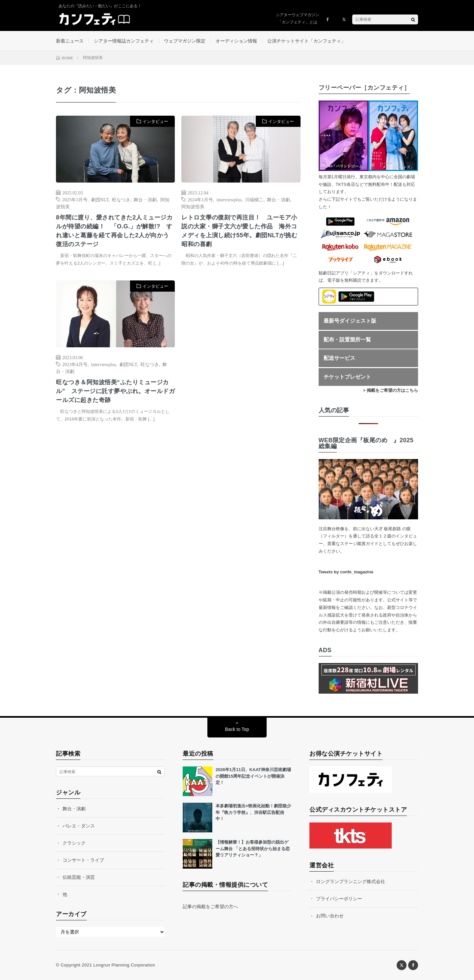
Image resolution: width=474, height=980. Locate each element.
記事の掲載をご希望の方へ (210, 907)
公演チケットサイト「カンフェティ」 (306, 41)
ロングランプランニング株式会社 (351, 881)
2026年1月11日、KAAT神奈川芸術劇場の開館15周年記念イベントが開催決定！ (253, 776)
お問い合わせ (330, 916)
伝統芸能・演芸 (79, 877)
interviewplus (229, 199)
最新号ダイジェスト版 (350, 321)
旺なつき (121, 199)
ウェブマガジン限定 (185, 41)
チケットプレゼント (347, 377)
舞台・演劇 (145, 199)
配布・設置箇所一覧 (347, 340)
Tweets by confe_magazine (346, 572)
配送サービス (339, 358)
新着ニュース (70, 41)
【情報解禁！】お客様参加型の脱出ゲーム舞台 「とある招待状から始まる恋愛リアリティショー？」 (253, 849)
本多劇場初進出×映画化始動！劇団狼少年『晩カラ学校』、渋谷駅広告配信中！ (253, 812)
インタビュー (155, 121)
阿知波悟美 (193, 206)
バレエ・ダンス (79, 826)
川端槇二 (254, 199)
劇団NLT (100, 199)
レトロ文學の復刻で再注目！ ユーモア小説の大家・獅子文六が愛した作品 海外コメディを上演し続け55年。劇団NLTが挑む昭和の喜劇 (239, 231)
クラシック (74, 843)
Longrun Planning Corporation (124, 965)
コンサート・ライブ (83, 860)
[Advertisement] (241, 348)
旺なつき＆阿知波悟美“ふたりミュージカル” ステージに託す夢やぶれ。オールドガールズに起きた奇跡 (115, 391)
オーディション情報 (236, 41)
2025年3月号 (75, 199)
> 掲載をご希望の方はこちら (391, 390)
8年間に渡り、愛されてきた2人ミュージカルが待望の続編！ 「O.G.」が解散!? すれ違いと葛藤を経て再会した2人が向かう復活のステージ (114, 231)
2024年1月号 (200, 199)
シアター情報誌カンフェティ (124, 41)
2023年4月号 (75, 364)
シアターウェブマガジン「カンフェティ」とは (298, 18)
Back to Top (237, 729)
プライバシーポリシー (339, 899)
